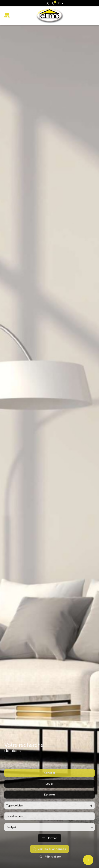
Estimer (50, 804)
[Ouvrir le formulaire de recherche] (49, 848)
